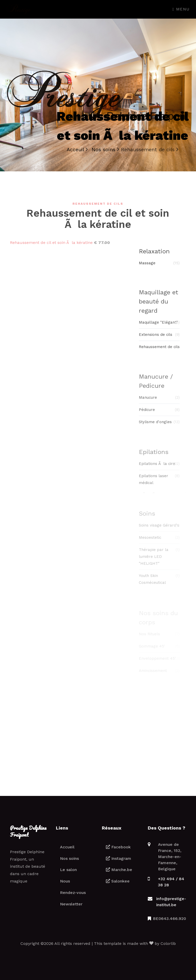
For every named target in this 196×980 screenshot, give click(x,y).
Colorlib (168, 943)
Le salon (68, 870)
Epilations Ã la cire (159, 468)
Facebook (118, 847)
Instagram (119, 858)
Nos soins (69, 858)
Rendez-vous (73, 893)
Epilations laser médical (159, 483)
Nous (65, 881)
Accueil (67, 847)
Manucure (159, 401)
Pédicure (159, 414)
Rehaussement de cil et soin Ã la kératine (51, 243)
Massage (159, 265)
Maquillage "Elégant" (159, 326)
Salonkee (118, 881)
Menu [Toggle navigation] (181, 9)
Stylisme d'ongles (159, 426)
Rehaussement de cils (159, 350)
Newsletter (71, 904)
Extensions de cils (159, 338)
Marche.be (119, 870)
